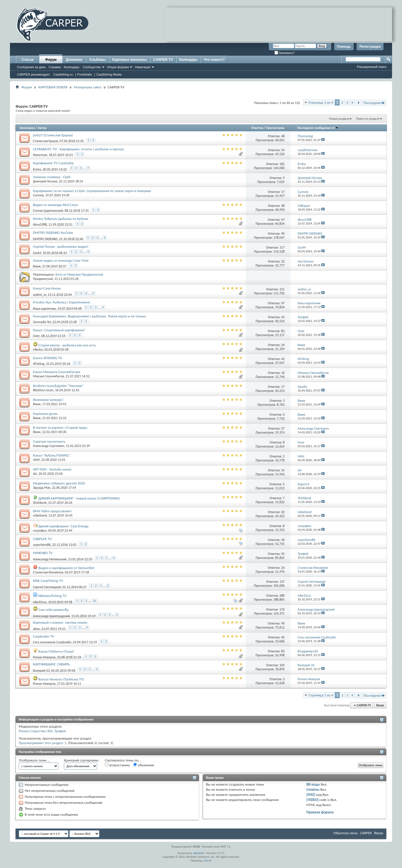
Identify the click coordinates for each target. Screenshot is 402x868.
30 (283, 540)
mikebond (40, 515)
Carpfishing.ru (63, 74)
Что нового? (214, 60)
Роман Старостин (32, 731)
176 (282, 609)
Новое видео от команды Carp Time (61, 260)
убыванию (144, 765)
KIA (50, 731)
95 (283, 554)
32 (283, 261)
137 (282, 582)
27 (283, 428)
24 (283, 345)
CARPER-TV (163, 60)
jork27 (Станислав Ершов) (53, 135)
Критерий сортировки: (82, 760)
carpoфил (40, 530)
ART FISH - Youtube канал (52, 469)
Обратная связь (346, 833)
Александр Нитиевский (50, 559)
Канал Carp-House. (47, 288)
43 (283, 317)
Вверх (380, 705)
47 (283, 220)
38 (283, 206)
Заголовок (27, 128)
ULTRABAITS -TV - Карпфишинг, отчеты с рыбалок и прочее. (79, 149)
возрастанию (117, 765)
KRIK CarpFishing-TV (48, 581)
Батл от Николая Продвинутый (79, 274)
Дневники (74, 60)
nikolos (38, 349)
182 (282, 164)
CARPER (366, 833)
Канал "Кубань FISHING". (52, 455)
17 (283, 192)
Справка (55, 67)
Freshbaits (85, 74)
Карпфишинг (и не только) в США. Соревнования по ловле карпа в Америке (92, 191)
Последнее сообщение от (318, 128)
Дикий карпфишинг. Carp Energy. (64, 526)
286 (282, 596)
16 (283, 373)
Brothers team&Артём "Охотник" (58, 386)
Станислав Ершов (45, 141)
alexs (36, 629)
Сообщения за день (31, 67)
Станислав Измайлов (48, 572)
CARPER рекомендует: (34, 74)
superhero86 (42, 545)
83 (283, 331)
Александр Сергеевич (49, 446)
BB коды (313, 784)
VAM (36, 460)
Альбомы (97, 60)
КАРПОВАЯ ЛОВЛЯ (53, 87)
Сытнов (38, 195)
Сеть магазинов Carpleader (52, 642)
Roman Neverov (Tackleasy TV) (61, 679)
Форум (51, 60)
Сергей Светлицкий (47, 587)
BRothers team (43, 390)
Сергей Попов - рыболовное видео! (61, 246)
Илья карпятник (44, 309)
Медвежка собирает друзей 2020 (59, 483)
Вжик (37, 266)
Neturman (40, 155)
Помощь (344, 47)
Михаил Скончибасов (48, 376)
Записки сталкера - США (52, 177)
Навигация (143, 67)
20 (283, 512)
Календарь (72, 67)
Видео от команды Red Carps (55, 205)
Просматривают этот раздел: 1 (43, 743)
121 (282, 289)
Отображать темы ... (35, 760)
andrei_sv (39, 295)
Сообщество (92, 67)
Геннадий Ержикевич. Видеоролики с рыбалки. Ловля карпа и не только (89, 316)
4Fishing (39, 364)
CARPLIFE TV (42, 539)
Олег (36, 336)
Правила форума (320, 812)
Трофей (60, 731)
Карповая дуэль (45, 414)
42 (283, 359)
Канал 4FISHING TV (47, 358)
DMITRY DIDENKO (45, 239)
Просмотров (275, 128)
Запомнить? (285, 53)
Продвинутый (43, 279)
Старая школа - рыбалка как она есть (67, 345)
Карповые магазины (130, 60)
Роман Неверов (44, 657)
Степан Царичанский (48, 211)
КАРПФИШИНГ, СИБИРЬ (51, 664)
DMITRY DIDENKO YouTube (53, 233)
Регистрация (370, 47)
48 (283, 136)
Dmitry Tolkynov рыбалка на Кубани (61, 219)
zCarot (208, 860)
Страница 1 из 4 (321, 102)
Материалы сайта (88, 87)
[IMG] (311, 795)
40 (283, 637)
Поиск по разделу (368, 119)
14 (283, 470)
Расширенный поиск (372, 67)
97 (283, 303)
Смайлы (313, 789)
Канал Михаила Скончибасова (57, 372)
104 (282, 665)
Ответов (257, 128)
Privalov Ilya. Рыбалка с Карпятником (62, 302)
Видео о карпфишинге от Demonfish (66, 568)
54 (283, 150)
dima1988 (40, 224)
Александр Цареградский (51, 616)
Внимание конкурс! (48, 400)
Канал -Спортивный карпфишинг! (59, 330)
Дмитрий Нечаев (45, 181)
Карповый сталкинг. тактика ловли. (60, 622)
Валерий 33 (41, 671)
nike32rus (40, 602)
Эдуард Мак (42, 488)
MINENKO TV (43, 553)
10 (94, 601)
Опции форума (118, 67)
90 (283, 234)
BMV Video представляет (52, 511)
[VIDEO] (312, 800)
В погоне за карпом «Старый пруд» (60, 427)
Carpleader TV (44, 636)
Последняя (374, 103)
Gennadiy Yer (42, 322)
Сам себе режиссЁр (53, 610)
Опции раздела (339, 119)
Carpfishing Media (109, 74)
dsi (35, 474)
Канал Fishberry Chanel (56, 651)
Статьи (28, 60)
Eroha (37, 169)
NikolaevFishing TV (52, 596)
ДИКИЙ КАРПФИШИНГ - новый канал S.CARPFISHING (79, 498)
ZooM (37, 253)
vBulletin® (200, 853)
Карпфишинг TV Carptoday (53, 163)
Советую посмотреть (49, 441)
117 (282, 247)
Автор (42, 128)
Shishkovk (40, 503)
